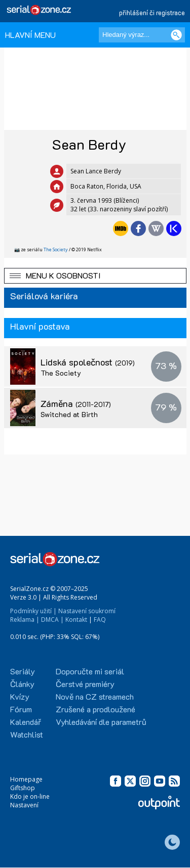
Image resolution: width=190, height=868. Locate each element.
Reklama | (25, 620)
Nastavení (24, 805)
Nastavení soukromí (87, 611)
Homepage (26, 779)
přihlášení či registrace (152, 12)
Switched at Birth (69, 414)
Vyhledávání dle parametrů (101, 722)
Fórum (21, 709)
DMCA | (52, 620)
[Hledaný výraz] (142, 35)
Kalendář (26, 722)
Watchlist (27, 734)
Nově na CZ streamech (95, 696)
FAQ (100, 620)
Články (22, 684)
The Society (56, 249)
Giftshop (23, 788)
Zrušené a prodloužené (96, 709)
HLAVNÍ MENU (30, 35)
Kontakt (76, 620)
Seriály (23, 671)
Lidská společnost (88, 362)
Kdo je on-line (30, 796)
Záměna (76, 403)
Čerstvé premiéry (85, 684)
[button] (95, 276)
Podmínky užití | (33, 611)
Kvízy (20, 696)
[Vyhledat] (176, 35)
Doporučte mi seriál (90, 671)
